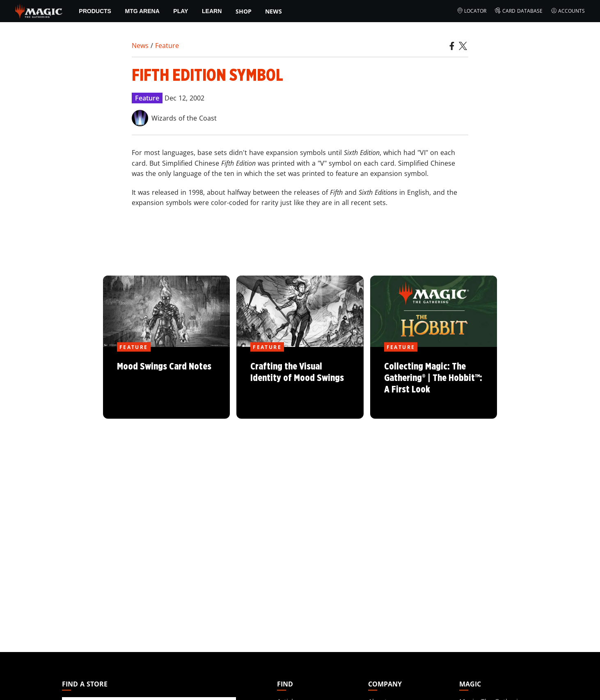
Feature (167, 46)
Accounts (568, 11)
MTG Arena (142, 11)
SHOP (244, 11)
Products (95, 11)
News (274, 11)
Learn (212, 11)
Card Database (519, 11)
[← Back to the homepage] (39, 10)
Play (181, 11)
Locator (472, 11)
